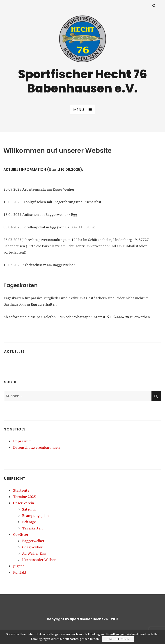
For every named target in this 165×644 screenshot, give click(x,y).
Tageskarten (32, 528)
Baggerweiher (33, 541)
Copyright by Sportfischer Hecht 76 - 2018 (82, 619)
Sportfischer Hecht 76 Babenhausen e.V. (82, 81)
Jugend (19, 566)
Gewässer (21, 534)
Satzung (29, 509)
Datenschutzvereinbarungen (36, 447)
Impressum (22, 441)
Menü (79, 110)
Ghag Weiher (32, 547)
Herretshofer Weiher (39, 560)
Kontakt (20, 572)
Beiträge (29, 522)
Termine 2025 (24, 497)
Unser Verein (24, 503)
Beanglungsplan (35, 516)
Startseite (21, 490)
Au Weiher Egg (34, 553)
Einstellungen (118, 639)
